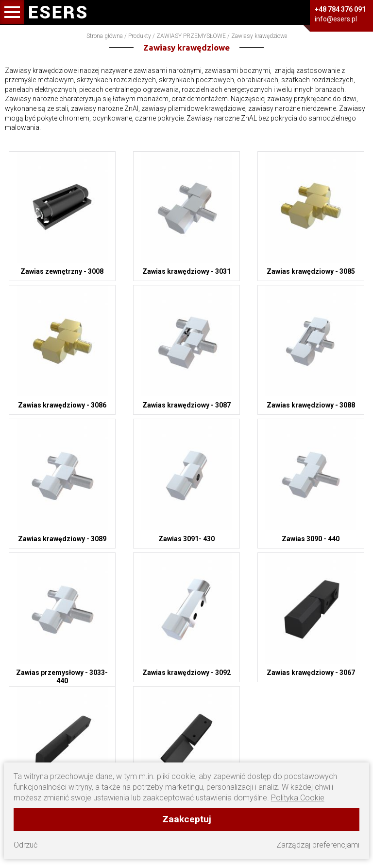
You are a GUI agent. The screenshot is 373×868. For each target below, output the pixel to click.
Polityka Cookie (298, 798)
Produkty (140, 36)
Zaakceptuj (187, 819)
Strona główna (105, 36)
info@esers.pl (336, 19)
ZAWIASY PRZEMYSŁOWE (191, 36)
